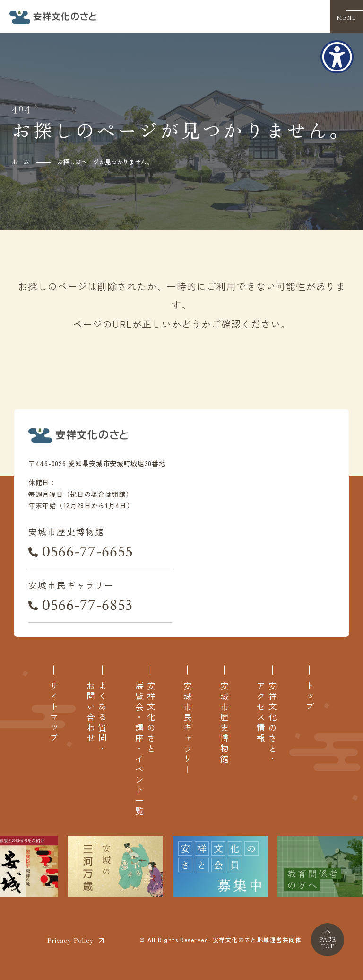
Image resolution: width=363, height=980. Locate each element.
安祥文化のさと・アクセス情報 (267, 723)
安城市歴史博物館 (224, 723)
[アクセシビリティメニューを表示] (337, 57)
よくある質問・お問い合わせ (96, 718)
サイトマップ (54, 713)
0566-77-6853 (87, 605)
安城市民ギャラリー (187, 728)
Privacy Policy (70, 940)
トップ (309, 697)
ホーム (21, 162)
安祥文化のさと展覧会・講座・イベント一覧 (145, 749)
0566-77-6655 (88, 552)
